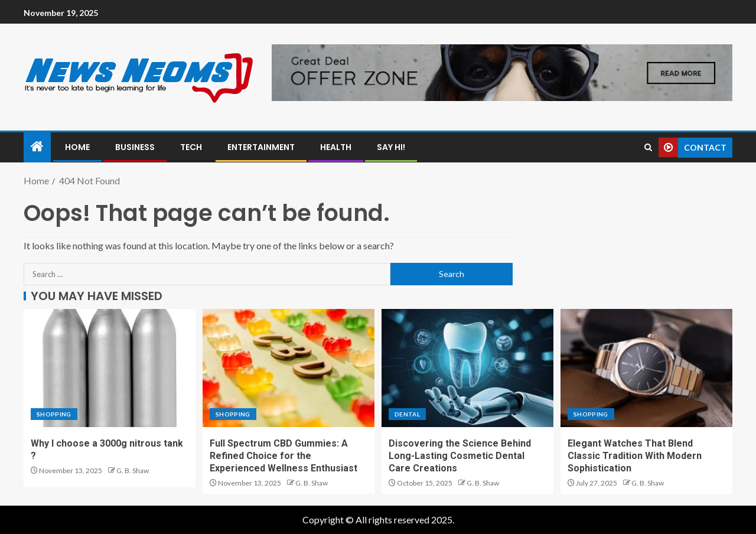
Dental (407, 414)
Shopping (54, 414)
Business (135, 147)
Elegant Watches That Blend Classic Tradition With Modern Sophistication (635, 456)
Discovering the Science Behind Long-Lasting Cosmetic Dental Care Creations (460, 456)
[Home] (37, 147)
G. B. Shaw (133, 470)
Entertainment (261, 147)
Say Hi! (391, 147)
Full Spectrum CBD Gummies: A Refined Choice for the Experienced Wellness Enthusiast (283, 456)
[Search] (648, 147)
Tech (191, 147)
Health (336, 147)
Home (77, 147)
